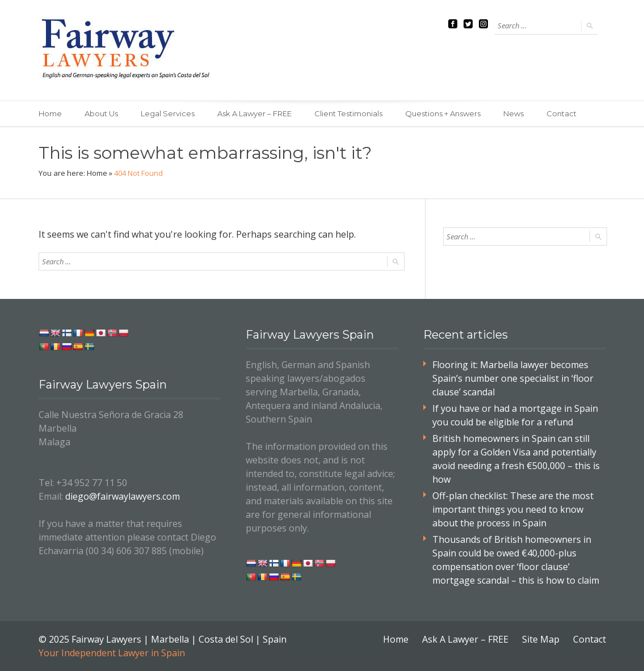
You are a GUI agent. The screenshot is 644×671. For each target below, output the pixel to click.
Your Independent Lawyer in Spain (112, 653)
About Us (101, 113)
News (513, 113)
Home (50, 113)
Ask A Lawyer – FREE (254, 113)
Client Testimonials (348, 113)
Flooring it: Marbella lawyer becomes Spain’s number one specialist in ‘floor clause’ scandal (513, 378)
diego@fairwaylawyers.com (123, 496)
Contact (561, 113)
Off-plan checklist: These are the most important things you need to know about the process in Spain (513, 509)
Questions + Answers (443, 113)
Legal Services (168, 113)
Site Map (541, 639)
